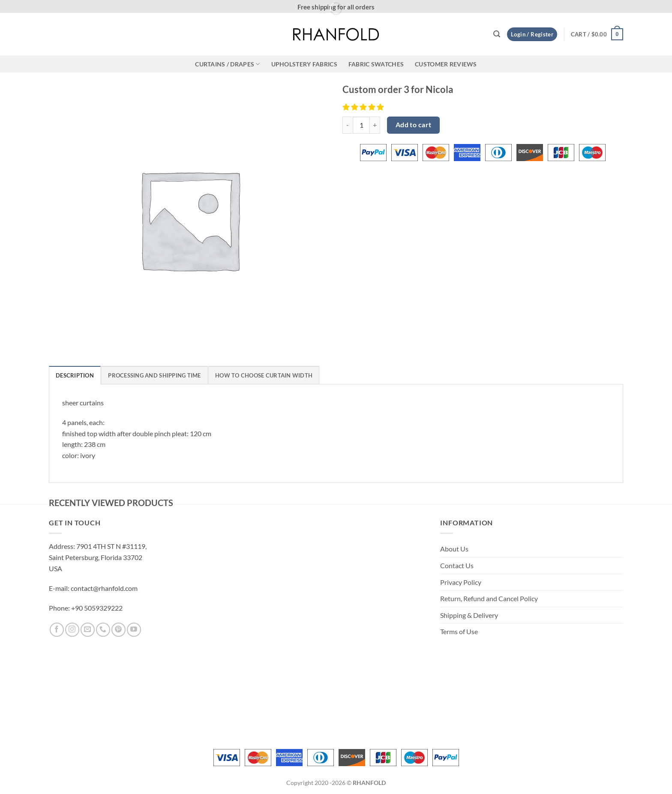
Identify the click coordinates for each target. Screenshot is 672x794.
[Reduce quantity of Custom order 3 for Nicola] (348, 125)
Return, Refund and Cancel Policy (489, 598)
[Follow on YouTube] (134, 630)
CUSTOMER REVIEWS (446, 64)
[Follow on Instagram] (72, 630)
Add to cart (414, 125)
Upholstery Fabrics (304, 64)
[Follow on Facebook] (57, 630)
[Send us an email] (88, 630)
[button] (497, 34)
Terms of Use (459, 631)
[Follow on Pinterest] (118, 630)
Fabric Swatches (376, 64)
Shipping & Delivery (469, 615)
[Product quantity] (361, 125)
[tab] (75, 375)
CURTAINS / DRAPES (227, 64)
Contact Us (457, 565)
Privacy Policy (461, 582)
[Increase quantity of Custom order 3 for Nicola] (375, 125)
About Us (454, 549)
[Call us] (103, 630)
